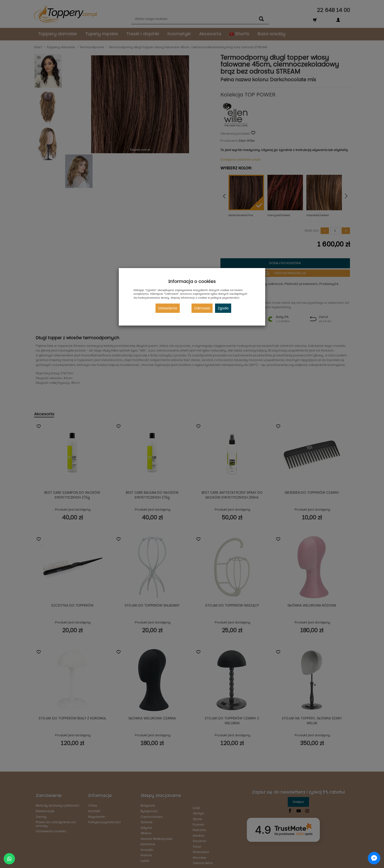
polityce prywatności (225, 298)
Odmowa (202, 308)
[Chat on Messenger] (374, 858)
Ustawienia (168, 308)
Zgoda (223, 308)
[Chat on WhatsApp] (9, 859)
